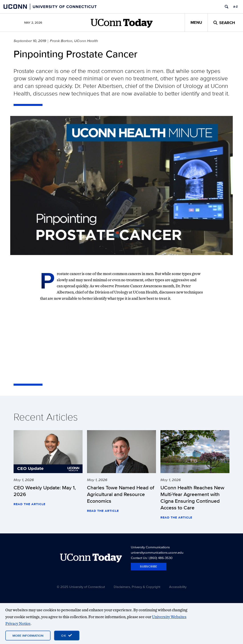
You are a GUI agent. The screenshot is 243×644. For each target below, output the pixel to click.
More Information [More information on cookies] (28, 636)
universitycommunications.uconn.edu (157, 552)
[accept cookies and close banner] (67, 636)
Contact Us (139, 558)
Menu (196, 22)
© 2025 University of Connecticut (81, 587)
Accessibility (178, 587)
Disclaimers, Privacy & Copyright (137, 587)
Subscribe (149, 566)
